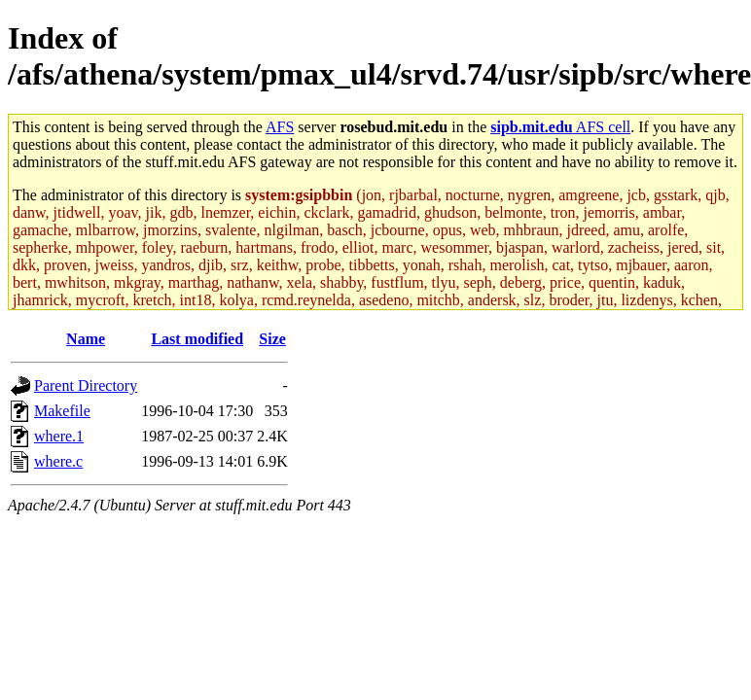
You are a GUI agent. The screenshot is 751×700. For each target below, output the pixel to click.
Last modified (197, 339)
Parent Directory (86, 385)
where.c (58, 461)
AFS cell (560, 127)
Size (272, 339)
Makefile (62, 411)
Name (86, 339)
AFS (280, 127)
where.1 (59, 436)
